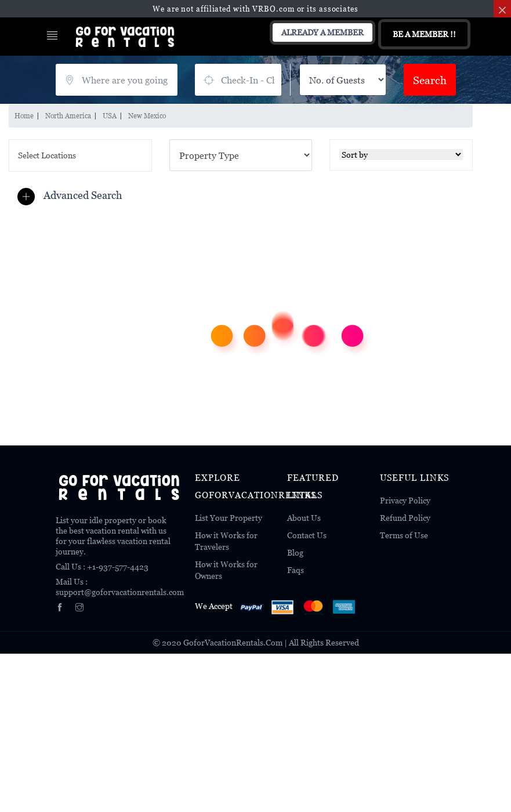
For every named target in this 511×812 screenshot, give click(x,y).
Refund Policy (405, 518)
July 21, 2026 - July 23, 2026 (238, 80)
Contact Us (307, 535)
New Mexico (147, 116)
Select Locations (47, 155)
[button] (73, 196)
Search (430, 80)
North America (68, 116)
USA (110, 116)
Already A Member (322, 32)
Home (24, 116)
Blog (295, 552)
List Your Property (229, 518)
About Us (304, 518)
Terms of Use (404, 535)
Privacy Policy (405, 500)
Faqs (296, 570)
